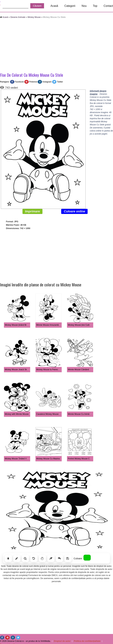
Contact (108, 6)
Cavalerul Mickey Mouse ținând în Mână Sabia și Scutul (62, 414)
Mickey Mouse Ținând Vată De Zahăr (22, 459)
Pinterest (33, 82)
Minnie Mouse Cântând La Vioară (83, 370)
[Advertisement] (52, 46)
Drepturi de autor (62, 641)
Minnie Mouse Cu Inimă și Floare (83, 414)
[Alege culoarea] (87, 558)
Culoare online (74, 211)
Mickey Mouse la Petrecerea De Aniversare (56, 370)
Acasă (54, 6)
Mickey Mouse (34, 17)
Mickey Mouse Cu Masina (48, 459)
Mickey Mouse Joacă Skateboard (20, 370)
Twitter (60, 82)
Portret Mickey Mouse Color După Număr (86, 459)
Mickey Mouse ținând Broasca (18, 325)
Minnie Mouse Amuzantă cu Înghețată (53, 325)
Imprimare (32, 211)
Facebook (19, 82)
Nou (84, 6)
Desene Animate (18, 17)
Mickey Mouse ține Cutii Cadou (82, 325)
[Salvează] (68, 558)
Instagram (47, 82)
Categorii (70, 6)
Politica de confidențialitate (87, 641)
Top (95, 6)
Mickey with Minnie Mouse (17, 414)
